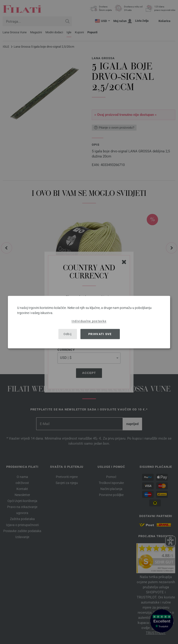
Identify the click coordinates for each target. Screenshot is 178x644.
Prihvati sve (100, 334)
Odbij (68, 334)
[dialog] (89, 322)
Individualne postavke (89, 321)
